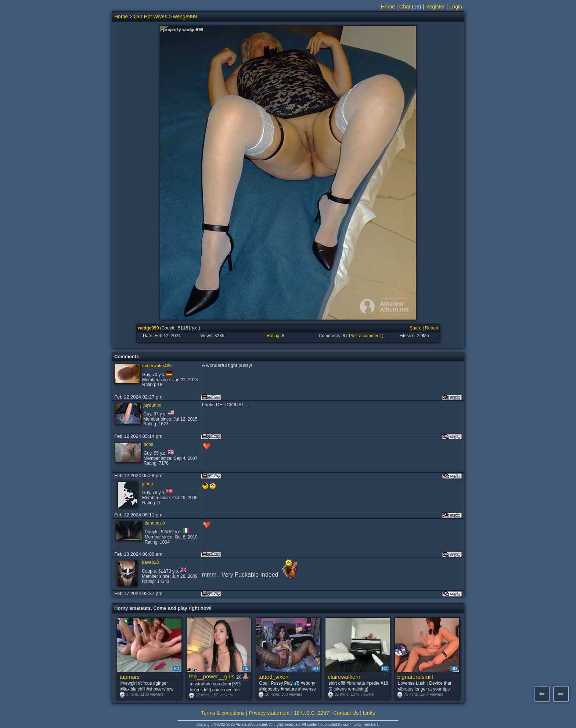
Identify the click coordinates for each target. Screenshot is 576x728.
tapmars (130, 677)
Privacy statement (269, 713)
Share (415, 328)
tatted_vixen (274, 677)
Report (432, 328)
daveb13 (150, 562)
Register (435, 7)
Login (456, 7)
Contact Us (346, 713)
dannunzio (155, 523)
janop (147, 484)
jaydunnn (152, 405)
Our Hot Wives (150, 17)
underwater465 (157, 366)
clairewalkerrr (345, 677)
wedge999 (185, 17)
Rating (273, 336)
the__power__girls (212, 676)
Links (369, 713)
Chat (405, 7)
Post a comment (365, 336)
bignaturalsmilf (415, 677)
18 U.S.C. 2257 (312, 713)
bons (148, 444)
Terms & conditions (223, 713)
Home (388, 7)
